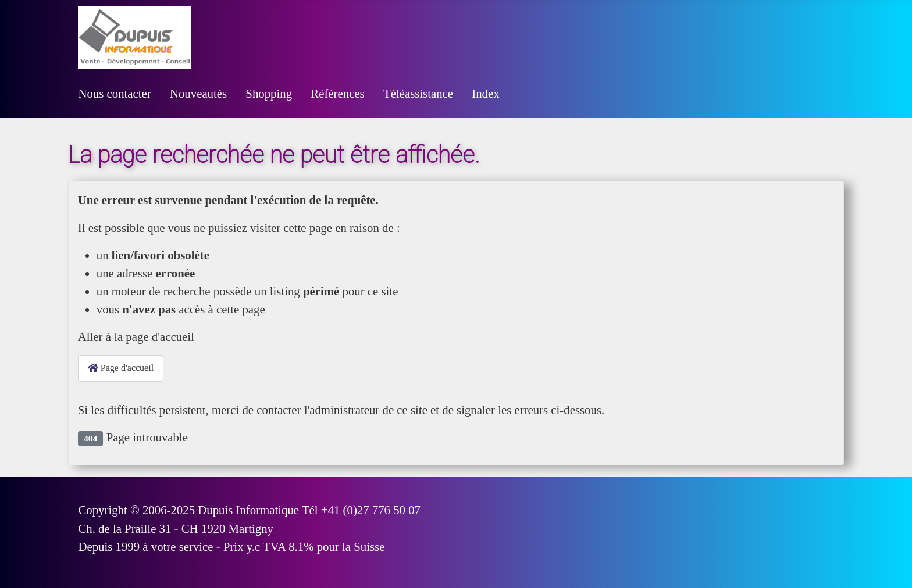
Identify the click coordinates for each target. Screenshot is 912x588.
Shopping (269, 93)
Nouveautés (198, 93)
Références (337, 93)
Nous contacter (114, 93)
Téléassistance (418, 93)
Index (485, 93)
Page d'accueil (121, 368)
